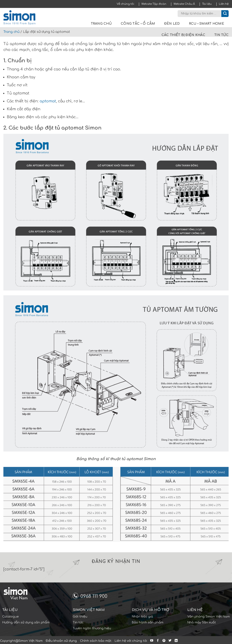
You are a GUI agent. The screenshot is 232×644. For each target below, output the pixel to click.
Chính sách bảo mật (96, 641)
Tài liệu (207, 4)
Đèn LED (172, 24)
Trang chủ (101, 24)
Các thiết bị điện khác (183, 35)
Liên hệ (224, 4)
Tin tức (221, 35)
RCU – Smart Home (207, 24)
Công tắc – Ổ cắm (138, 24)
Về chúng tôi (125, 4)
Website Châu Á (184, 4)
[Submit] (225, 14)
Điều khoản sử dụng (61, 641)
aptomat (48, 101)
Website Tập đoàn (154, 4)
